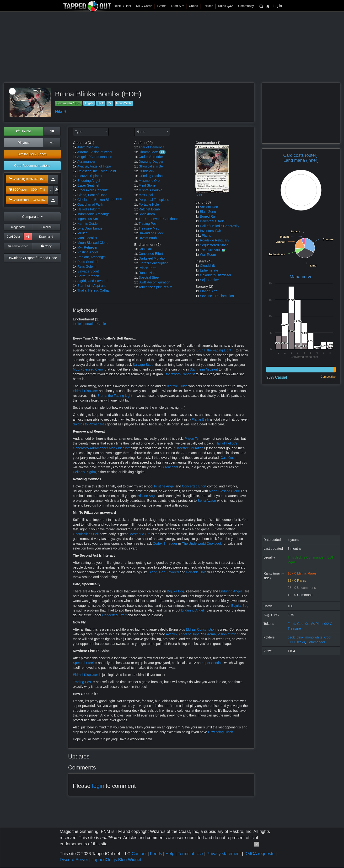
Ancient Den (209, 207)
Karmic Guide (88, 224)
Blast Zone (208, 212)
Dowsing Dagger (151, 162)
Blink (101, 103)
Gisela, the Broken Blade (96, 200)
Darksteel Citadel (213, 221)
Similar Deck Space (32, 154)
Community (246, 6)
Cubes (193, 6)
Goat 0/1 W (306, 624)
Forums (208, 6)
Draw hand (46, 237)
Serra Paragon (88, 276)
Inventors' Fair (210, 231)
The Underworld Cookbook (159, 219)
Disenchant (170, 467)
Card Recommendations (32, 166)
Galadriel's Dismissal (215, 275)
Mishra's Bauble (150, 190)
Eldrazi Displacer (90, 176)
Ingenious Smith (89, 219)
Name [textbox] (141, 132)
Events (162, 6)
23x (198, 235)
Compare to (32, 217)
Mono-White (124, 103)
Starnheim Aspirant (91, 286)
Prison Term (147, 268)
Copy (46, 246)
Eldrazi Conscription (153, 263)
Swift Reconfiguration (154, 282)
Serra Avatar (207, 501)
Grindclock (146, 171)
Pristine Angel (88, 252)
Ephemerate (209, 270)
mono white (314, 637)
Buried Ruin (209, 216)
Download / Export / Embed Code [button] (32, 258)
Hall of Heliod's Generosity (220, 226)
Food (291, 624)
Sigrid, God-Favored (92, 281)
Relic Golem (86, 267)
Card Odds (14, 237)
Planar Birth (209, 291)
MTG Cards (144, 6)
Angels (89, 103)
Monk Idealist (87, 238)
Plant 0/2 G (324, 624)
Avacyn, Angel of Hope (94, 166)
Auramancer (86, 162)
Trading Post (148, 224)
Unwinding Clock (151, 233)
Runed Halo (147, 273)
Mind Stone (147, 185)
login (98, 786)
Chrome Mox (148, 152)
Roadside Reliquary (215, 240)
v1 (52, 143)
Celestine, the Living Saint (97, 171)
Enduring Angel (89, 181)
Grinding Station (150, 176)
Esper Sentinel (88, 185)
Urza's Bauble (149, 238)
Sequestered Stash (214, 245)
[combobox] (91, 132)
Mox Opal (146, 195)
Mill (110, 103)
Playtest (24, 143)
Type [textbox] (79, 132)
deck (291, 637)
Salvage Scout (88, 271)
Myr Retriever (87, 247)
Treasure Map (149, 228)
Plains (206, 235)
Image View (18, 227)
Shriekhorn (147, 214)
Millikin (82, 233)
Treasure (294, 628)
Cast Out (145, 249)
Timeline (46, 227)
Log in (277, 6)
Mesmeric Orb (149, 181)
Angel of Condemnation (95, 157)
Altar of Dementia (151, 147)
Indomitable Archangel (94, 214)
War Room (208, 255)
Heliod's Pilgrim (89, 209)
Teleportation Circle (91, 324)
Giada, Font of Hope (92, 195)
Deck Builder (123, 6)
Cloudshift (207, 266)
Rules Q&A (226, 6)
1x (75, 147)
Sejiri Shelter (209, 280)
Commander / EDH (68, 103)
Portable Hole (149, 204)
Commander (316, 642)
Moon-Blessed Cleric (93, 243)
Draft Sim (178, 6)
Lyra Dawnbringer (91, 228)
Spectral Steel (149, 277)
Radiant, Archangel (91, 257)
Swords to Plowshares (89, 424)
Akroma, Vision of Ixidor (95, 152)
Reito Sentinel (88, 262)
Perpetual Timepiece (154, 200)
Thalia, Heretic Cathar (93, 290)
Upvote (24, 131)
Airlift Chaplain (88, 147)
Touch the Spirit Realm (155, 287)
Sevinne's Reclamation (217, 296)
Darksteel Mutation (153, 258)
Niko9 (60, 112)
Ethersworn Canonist (93, 190)
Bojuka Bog (176, 591)
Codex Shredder (151, 157)
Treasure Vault (211, 250)
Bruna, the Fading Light (214, 350)
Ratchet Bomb (149, 209)
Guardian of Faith (90, 204)
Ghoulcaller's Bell (151, 166)
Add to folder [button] (18, 246)
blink (300, 637)
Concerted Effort (151, 254)
